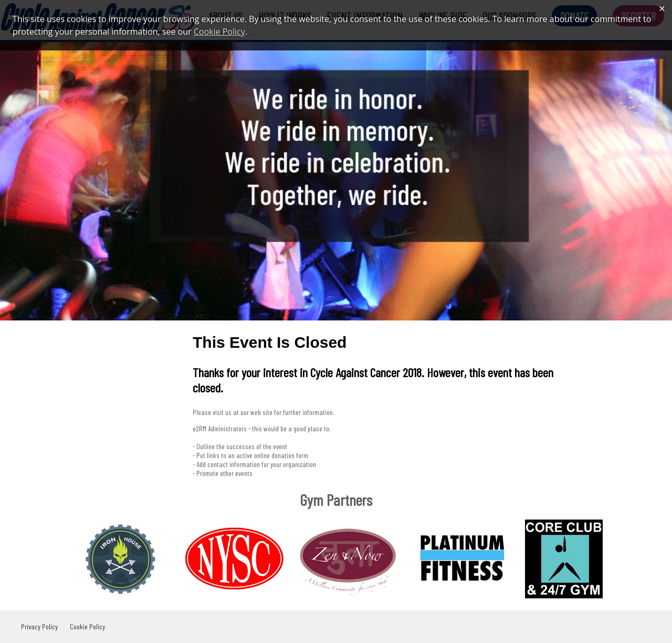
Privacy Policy (39, 626)
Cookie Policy (87, 626)
